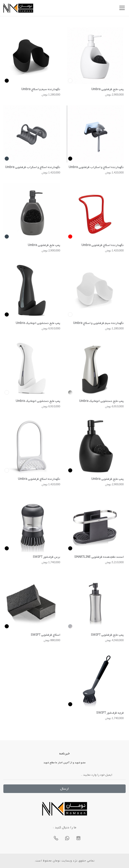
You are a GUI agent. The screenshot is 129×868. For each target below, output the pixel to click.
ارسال (64, 789)
